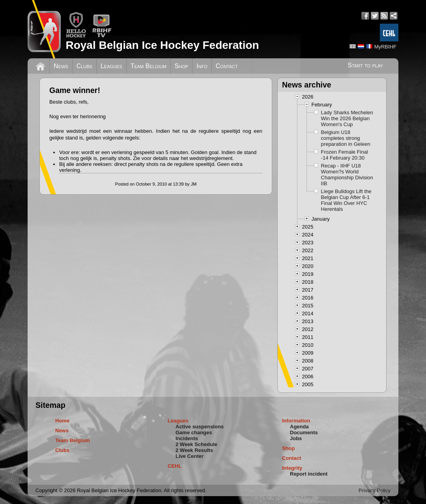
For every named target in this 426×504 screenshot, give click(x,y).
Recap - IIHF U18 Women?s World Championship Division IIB (347, 175)
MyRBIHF (385, 47)
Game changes (194, 432)
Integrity (292, 468)
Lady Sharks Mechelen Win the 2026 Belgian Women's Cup (347, 118)
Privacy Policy (375, 490)
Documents (304, 432)
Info (202, 66)
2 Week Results (194, 450)
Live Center (190, 456)
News (61, 66)
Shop (182, 66)
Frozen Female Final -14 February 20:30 (345, 155)
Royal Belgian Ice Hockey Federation (162, 45)
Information (296, 421)
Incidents (187, 438)
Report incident (309, 474)
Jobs (296, 438)
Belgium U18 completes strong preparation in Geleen (346, 138)
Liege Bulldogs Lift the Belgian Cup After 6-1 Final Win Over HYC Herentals (346, 200)
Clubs (84, 66)
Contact (227, 66)
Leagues (111, 66)
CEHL (175, 466)
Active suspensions (200, 427)
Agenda (299, 427)
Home (62, 421)
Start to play (365, 65)
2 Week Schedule (196, 444)
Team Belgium (149, 66)
